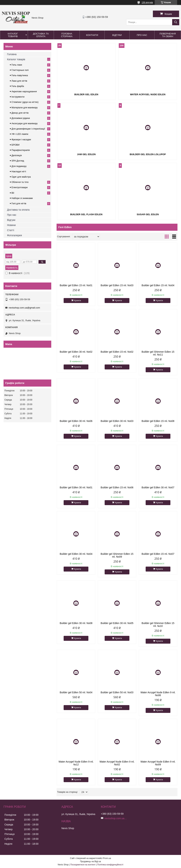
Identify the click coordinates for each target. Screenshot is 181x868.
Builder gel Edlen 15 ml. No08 (158, 421)
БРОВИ (15, 145)
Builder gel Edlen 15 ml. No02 (117, 352)
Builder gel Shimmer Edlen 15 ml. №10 (158, 625)
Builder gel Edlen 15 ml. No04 (158, 285)
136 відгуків (147, 2)
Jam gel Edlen (86, 154)
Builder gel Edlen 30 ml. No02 (76, 352)
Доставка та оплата (41, 35)
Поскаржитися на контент (83, 865)
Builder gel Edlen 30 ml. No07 (158, 487)
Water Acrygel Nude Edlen (148, 94)
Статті (11, 230)
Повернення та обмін (168, 35)
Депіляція (17, 155)
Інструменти (18, 97)
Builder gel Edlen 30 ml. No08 (76, 623)
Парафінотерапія (21, 150)
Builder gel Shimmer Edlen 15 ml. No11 (158, 353)
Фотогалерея (14, 235)
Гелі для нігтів (19, 203)
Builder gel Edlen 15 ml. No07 (158, 554)
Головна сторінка (67, 35)
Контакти (92, 35)
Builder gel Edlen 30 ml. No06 (76, 421)
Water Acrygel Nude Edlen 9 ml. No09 (158, 763)
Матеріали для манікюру (25, 108)
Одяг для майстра (21, 177)
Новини (11, 225)
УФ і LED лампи (20, 134)
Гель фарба (18, 86)
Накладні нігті (19, 171)
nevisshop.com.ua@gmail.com (24, 308)
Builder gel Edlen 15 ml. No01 (76, 285)
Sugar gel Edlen (148, 214)
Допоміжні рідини (21, 118)
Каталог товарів (13, 35)
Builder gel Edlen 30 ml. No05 (117, 623)
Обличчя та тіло (20, 182)
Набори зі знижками (22, 198)
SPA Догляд (18, 161)
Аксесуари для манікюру (25, 123)
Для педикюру (19, 166)
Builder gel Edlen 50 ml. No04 (76, 692)
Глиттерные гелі (20, 70)
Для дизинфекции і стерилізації (28, 129)
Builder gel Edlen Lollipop (148, 154)
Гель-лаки (17, 65)
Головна (12, 54)
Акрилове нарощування (24, 91)
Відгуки (117, 35)
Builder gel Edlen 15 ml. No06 (117, 487)
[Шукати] (176, 22)
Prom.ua (107, 858)
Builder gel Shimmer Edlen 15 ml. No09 (117, 555)
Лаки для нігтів (19, 81)
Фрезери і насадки (21, 139)
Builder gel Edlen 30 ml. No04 (76, 554)
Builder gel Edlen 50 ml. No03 (117, 692)
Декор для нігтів (20, 113)
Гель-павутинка (20, 75)
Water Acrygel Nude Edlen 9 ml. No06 (158, 694)
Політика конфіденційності (110, 865)
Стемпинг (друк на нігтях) (25, 102)
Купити (78, 301)
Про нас (142, 35)
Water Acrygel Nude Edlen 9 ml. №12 (76, 763)
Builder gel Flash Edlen (86, 214)
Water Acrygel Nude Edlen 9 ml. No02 (117, 763)
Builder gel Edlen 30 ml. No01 (76, 487)
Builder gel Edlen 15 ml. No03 (117, 285)
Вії (13, 193)
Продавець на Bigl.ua (90, 861)
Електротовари (20, 187)
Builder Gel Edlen (86, 94)
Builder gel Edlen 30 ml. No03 (117, 421)
